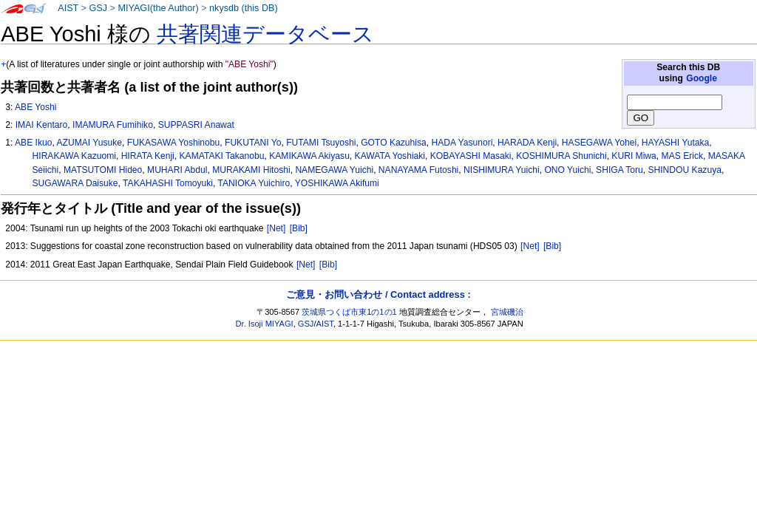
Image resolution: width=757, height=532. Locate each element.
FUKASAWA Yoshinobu (174, 143)
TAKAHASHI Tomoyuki (168, 183)
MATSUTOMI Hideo (103, 170)
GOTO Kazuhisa (394, 143)
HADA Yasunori (462, 143)
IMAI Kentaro (42, 125)
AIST (68, 8)
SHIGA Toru (619, 170)
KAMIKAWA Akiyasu (309, 156)
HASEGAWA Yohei (599, 143)
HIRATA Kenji (148, 156)
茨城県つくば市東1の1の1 (349, 312)
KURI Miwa (634, 156)
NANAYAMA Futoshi (418, 170)
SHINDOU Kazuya (684, 170)
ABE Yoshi (35, 107)
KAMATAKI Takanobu (222, 156)
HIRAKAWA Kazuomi (74, 156)
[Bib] (299, 228)
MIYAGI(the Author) (158, 8)
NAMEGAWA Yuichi (334, 170)
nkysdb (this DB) (244, 8)
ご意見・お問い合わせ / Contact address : (378, 294)
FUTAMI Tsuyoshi (321, 143)
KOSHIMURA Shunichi (561, 156)
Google (702, 78)
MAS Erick (682, 156)
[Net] (276, 228)
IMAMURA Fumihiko (113, 125)
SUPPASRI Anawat (196, 125)
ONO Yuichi (567, 170)
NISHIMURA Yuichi (502, 170)
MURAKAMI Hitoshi (251, 170)
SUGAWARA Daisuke (75, 183)
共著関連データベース (265, 34)
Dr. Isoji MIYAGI (265, 324)
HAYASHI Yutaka (675, 143)
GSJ (98, 8)
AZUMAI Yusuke (90, 143)
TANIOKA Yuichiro (254, 183)
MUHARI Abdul (177, 170)
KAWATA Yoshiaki (390, 156)
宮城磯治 (507, 312)
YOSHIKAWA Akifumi (337, 183)
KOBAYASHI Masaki (471, 156)
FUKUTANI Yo (253, 143)
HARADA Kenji (527, 143)
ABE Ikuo (33, 143)
